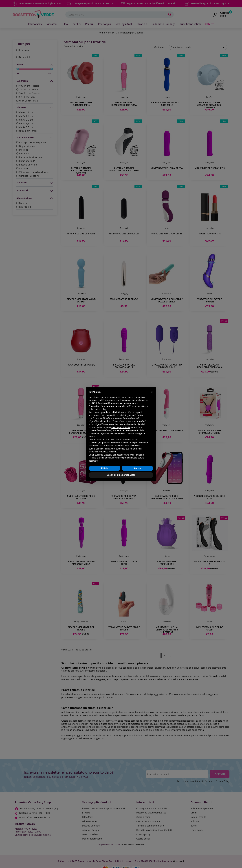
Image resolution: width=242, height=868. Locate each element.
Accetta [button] (137, 468)
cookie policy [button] (100, 409)
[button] (152, 392)
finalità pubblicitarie (121, 427)
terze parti (137, 412)
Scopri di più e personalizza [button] (121, 475)
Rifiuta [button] (105, 468)
